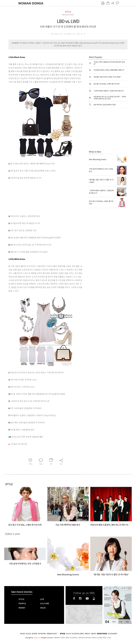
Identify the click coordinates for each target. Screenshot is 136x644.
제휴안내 (87, 634)
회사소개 (69, 634)
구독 (120, 622)
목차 (114, 622)
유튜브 (87, 598)
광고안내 (28, 634)
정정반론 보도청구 (52, 634)
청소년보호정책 (112, 634)
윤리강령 (34, 634)
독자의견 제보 (42, 634)
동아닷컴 (62, 634)
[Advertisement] (40, 197)
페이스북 (74, 598)
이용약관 (93, 634)
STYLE (68, 12)
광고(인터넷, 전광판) (78, 634)
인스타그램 (80, 598)
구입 (127, 622)
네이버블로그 (94, 598)
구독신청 (22, 634)
